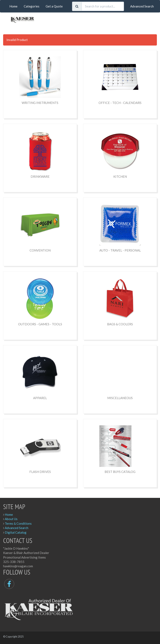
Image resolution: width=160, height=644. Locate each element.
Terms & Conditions (18, 523)
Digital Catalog (16, 532)
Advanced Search (142, 6)
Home (13, 6)
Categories (32, 6)
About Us (11, 519)
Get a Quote (54, 6)
